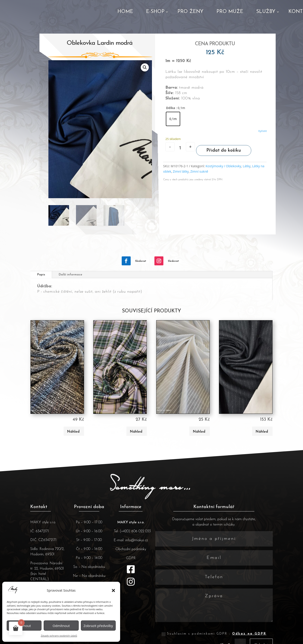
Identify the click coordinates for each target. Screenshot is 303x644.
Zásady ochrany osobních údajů (59, 636)
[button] (113, 590)
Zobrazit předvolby (98, 626)
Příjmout (24, 626)
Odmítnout (61, 626)
